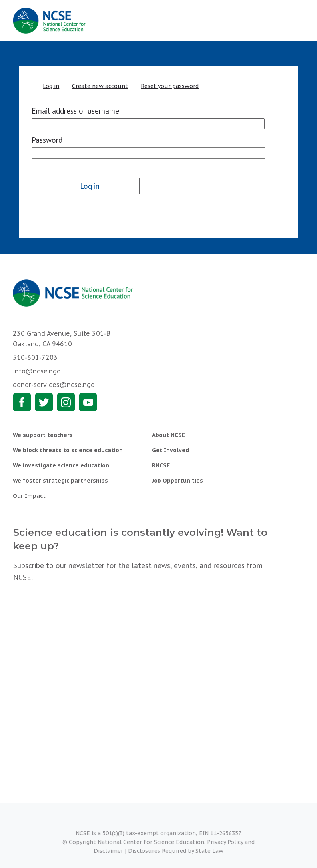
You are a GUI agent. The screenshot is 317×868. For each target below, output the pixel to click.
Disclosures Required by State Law (176, 851)
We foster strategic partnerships (60, 481)
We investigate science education (61, 465)
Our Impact (29, 496)
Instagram (66, 402)
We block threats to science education (68, 450)
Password (47, 140)
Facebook (22, 402)
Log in (51, 86)
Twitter (44, 402)
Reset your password (170, 86)
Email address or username (75, 111)
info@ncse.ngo (37, 371)
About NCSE (168, 435)
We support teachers (43, 435)
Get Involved (170, 450)
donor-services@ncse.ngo (54, 385)
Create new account (100, 86)
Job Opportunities (177, 481)
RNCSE (161, 465)
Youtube (88, 402)
